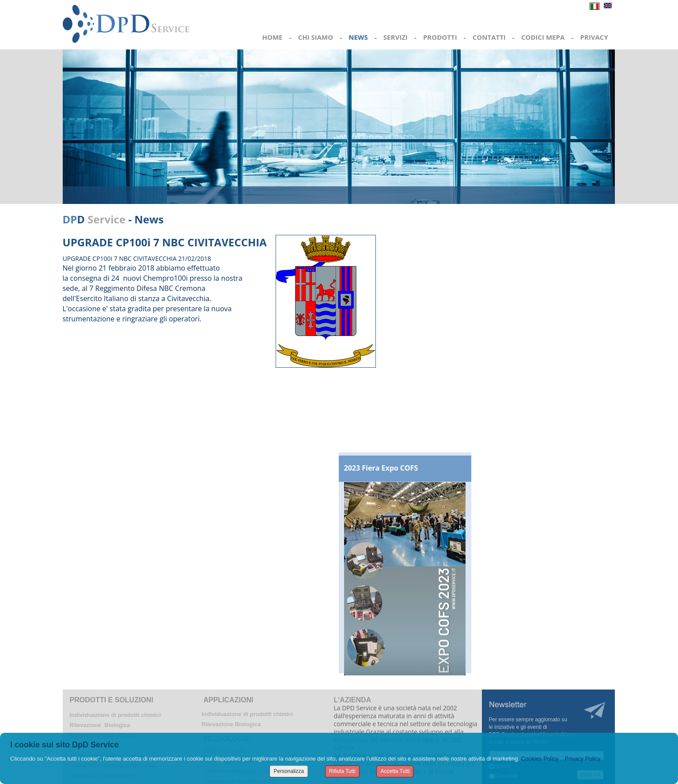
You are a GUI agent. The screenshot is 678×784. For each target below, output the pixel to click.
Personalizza (289, 771)
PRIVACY (594, 37)
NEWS (358, 37)
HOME (273, 37)
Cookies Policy (540, 759)
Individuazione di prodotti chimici (116, 715)
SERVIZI (396, 37)
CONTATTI (489, 37)
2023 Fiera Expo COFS (381, 468)
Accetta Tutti (395, 771)
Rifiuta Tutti (342, 771)
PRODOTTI (440, 37)
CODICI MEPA (543, 37)
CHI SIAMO (316, 37)
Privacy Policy (583, 759)
